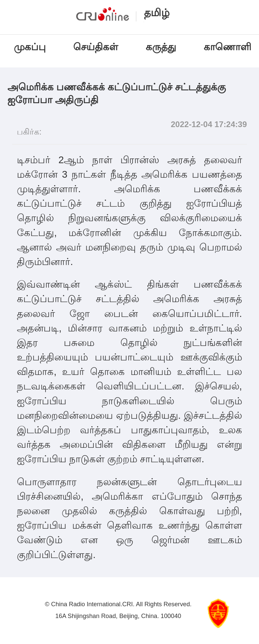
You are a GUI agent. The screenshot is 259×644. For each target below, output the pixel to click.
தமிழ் (157, 13)
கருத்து (161, 47)
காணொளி (229, 47)
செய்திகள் (96, 47)
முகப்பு (30, 47)
